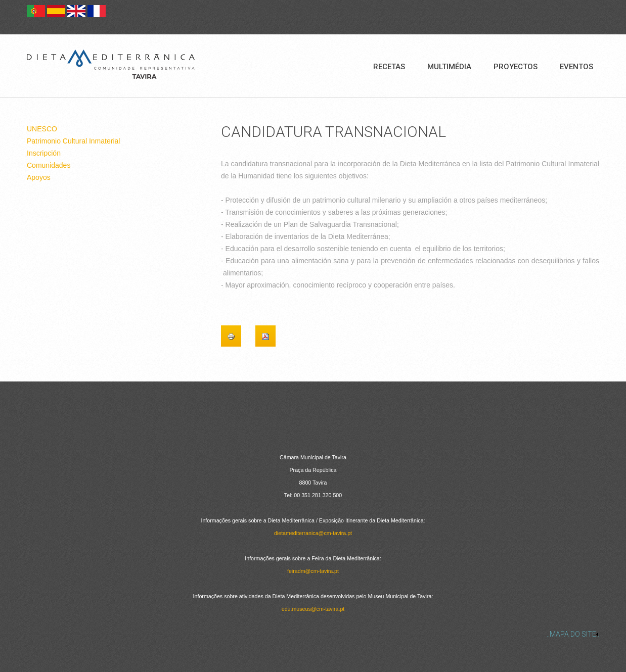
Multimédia (449, 67)
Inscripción (44, 153)
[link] (313, 634)
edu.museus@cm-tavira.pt (313, 609)
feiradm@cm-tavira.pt (313, 571)
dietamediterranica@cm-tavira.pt (313, 533)
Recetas (389, 67)
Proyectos (516, 67)
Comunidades (49, 165)
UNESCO (42, 129)
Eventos (576, 67)
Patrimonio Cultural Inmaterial (73, 141)
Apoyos (39, 177)
